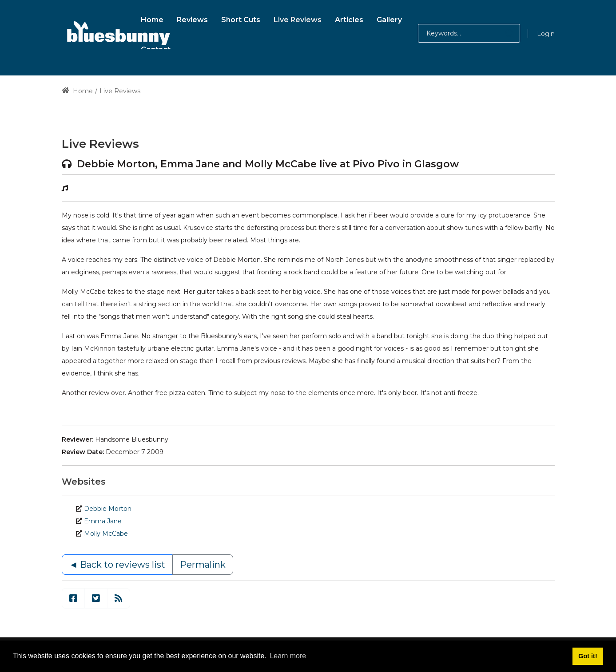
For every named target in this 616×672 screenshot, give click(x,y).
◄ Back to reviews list (117, 565)
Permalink (203, 565)
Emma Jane (103, 521)
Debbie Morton (108, 509)
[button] (501, 33)
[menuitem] (152, 18)
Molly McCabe (106, 534)
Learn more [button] (288, 656)
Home (77, 91)
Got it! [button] (588, 656)
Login (546, 34)
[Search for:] (469, 33)
